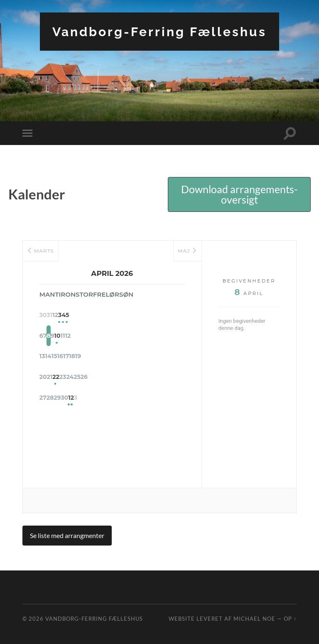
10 (133, 337)
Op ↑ (290, 619)
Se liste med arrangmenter (67, 535)
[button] (239, 194)
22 (92, 378)
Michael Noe (254, 619)
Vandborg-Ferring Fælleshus (159, 31)
